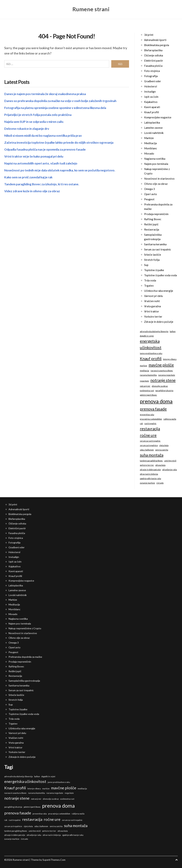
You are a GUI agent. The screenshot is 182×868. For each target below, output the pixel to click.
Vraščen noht (152, 301)
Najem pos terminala (156, 164)
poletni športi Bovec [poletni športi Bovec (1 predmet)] (148, 395)
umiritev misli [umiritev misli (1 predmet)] (170, 461)
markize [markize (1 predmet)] (144, 366)
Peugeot (149, 199)
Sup (146, 265)
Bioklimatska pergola (157, 45)
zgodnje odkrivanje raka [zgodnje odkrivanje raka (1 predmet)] (150, 478)
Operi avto (151, 194)
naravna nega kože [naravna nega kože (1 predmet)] (167, 375)
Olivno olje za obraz (156, 184)
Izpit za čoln (151, 97)
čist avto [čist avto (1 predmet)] (160, 483)
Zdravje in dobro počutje (159, 322)
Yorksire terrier (153, 317)
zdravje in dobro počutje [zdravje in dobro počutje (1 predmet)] (150, 470)
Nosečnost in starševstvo (159, 179)
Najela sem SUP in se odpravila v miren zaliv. (35, 121)
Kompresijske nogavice (158, 117)
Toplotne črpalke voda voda (160, 275)
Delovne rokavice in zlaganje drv (28, 128)
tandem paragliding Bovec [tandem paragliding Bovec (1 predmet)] (151, 461)
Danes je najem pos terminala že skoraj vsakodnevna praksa (47, 93)
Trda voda (150, 280)
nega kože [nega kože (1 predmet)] (144, 381)
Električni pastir (154, 61)
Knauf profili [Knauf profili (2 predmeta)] (151, 358)
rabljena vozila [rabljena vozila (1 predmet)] (170, 419)
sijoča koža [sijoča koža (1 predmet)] (164, 445)
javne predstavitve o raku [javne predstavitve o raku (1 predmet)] (151, 353)
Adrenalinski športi (155, 40)
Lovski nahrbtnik (154, 133)
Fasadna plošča (153, 66)
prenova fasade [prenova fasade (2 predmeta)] (153, 409)
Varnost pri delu (153, 296)
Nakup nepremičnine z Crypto (25, 628)
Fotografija (151, 76)
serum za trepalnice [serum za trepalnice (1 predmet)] (149, 445)
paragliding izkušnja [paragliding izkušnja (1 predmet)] (164, 390)
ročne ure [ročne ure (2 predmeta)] (148, 435)
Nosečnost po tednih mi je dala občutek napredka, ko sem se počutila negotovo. (62, 169)
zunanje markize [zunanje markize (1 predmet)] (147, 483)
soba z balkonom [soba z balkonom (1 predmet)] (147, 450)
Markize (149, 138)
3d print (149, 35)
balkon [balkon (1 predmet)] (173, 331)
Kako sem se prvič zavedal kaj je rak (30, 176)
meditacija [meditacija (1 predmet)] (144, 371)
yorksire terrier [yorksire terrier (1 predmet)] (147, 465)
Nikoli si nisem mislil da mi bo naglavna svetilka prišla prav (45, 135)
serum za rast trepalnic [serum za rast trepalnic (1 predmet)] (150, 441)
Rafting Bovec (153, 219)
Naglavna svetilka (155, 159)
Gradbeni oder (153, 81)
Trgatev (149, 286)
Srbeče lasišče (153, 255)
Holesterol (151, 86)
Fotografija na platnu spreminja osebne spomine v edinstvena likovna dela (57, 107)
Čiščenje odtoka (154, 55)
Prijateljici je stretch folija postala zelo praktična (39, 114)
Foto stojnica (152, 71)
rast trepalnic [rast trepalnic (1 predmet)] (150, 423)
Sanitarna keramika (155, 244)
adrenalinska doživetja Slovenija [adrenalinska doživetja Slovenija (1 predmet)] (154, 331)
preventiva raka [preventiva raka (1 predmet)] (147, 415)
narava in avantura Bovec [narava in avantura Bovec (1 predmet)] (162, 371)
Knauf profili (152, 112)
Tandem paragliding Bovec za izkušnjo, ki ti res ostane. (43, 183)
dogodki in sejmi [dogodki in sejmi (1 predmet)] (147, 336)
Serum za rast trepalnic (158, 249)
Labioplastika (152, 122)
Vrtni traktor (152, 311)
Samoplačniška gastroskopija (24, 681)
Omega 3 (149, 189)
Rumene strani (91, 9)
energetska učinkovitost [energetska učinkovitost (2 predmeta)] (151, 344)
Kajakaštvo (151, 102)
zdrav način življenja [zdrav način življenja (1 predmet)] (149, 474)
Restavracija (152, 229)
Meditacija (150, 143)
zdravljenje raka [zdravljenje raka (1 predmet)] (170, 470)
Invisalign (150, 91)
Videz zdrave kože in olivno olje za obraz (33, 190)
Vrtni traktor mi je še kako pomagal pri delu (35, 156)
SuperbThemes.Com (54, 860)
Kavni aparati (152, 107)
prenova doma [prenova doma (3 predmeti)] (156, 401)
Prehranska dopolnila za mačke (25, 657)
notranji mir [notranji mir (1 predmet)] (145, 386)
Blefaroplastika (153, 50)
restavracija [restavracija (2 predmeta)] (150, 429)
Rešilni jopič (151, 224)
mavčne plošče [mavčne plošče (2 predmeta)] (161, 365)
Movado (149, 153)
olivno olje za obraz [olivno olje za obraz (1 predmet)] (160, 386)
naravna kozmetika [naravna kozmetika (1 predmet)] (148, 375)
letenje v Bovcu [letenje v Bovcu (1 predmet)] (170, 359)
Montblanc (151, 148)
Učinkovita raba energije (159, 291)
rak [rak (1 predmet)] (141, 423)
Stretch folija (152, 260)
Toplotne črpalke (154, 270)
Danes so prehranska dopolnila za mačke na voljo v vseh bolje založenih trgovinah (63, 100)
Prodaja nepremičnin (156, 214)
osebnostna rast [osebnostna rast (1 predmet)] (147, 390)
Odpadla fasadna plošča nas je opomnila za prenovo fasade (47, 149)
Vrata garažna (152, 306)
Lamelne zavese (153, 128)
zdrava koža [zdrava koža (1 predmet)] (160, 465)
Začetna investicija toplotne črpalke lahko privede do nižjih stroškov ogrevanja (61, 142)
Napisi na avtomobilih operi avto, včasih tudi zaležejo (42, 163)
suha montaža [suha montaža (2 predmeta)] (152, 455)
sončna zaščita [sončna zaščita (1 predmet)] (162, 450)
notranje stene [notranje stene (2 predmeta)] (163, 380)
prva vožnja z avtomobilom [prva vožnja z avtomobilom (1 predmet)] (151, 419)
